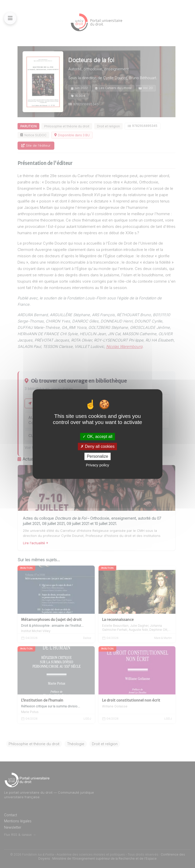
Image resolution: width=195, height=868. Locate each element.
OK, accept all (97, 437)
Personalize (97, 456)
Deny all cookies (97, 446)
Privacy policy (97, 465)
